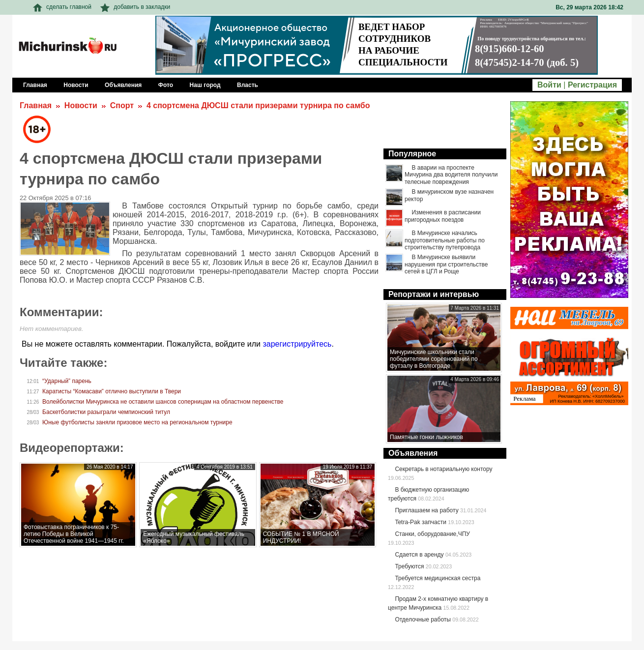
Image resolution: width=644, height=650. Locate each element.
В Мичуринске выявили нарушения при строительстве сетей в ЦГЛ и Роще (446, 264)
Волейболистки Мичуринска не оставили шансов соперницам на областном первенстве (163, 402)
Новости (81, 105)
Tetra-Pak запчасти (420, 522)
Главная (36, 105)
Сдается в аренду (419, 555)
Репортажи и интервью (434, 294)
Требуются (409, 566)
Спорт (122, 105)
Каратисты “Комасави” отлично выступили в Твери (112, 391)
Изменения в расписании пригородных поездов (443, 216)
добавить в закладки (135, 7)
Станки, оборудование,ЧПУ (432, 534)
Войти (549, 85)
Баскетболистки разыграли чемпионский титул (106, 412)
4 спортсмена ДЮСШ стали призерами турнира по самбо (258, 105)
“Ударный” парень (67, 381)
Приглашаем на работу (426, 510)
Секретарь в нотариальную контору (443, 469)
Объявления (413, 453)
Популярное (412, 154)
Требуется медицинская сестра (438, 578)
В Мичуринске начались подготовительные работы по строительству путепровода (445, 240)
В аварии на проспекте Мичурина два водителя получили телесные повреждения (451, 175)
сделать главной (62, 7)
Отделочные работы (423, 620)
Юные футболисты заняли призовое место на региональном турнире (137, 422)
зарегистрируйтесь (297, 344)
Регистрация (592, 85)
